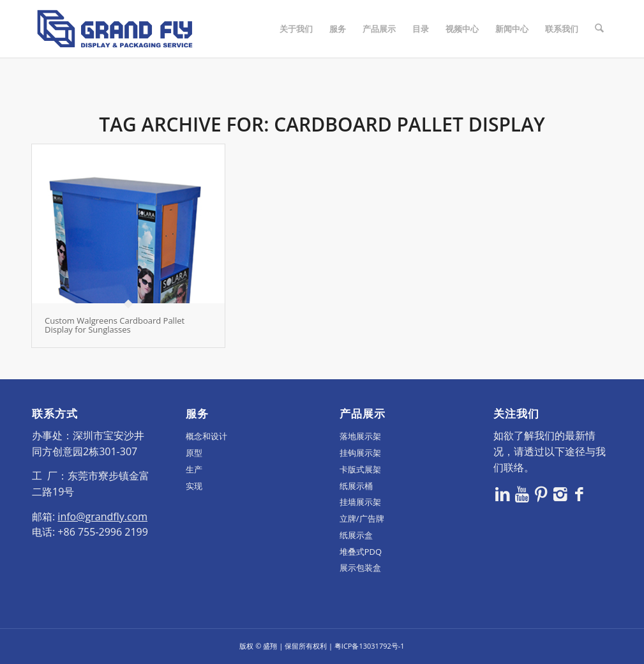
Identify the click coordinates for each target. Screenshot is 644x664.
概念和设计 (206, 436)
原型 (194, 453)
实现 (194, 486)
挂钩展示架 (360, 453)
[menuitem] (297, 29)
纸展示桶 (356, 486)
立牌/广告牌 (362, 518)
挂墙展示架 (360, 502)
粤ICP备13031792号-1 (370, 646)
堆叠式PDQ (361, 552)
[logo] (115, 29)
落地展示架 (360, 436)
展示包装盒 (360, 568)
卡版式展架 (360, 469)
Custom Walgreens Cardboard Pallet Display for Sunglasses (115, 325)
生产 (194, 469)
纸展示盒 (356, 535)
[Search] (600, 29)
